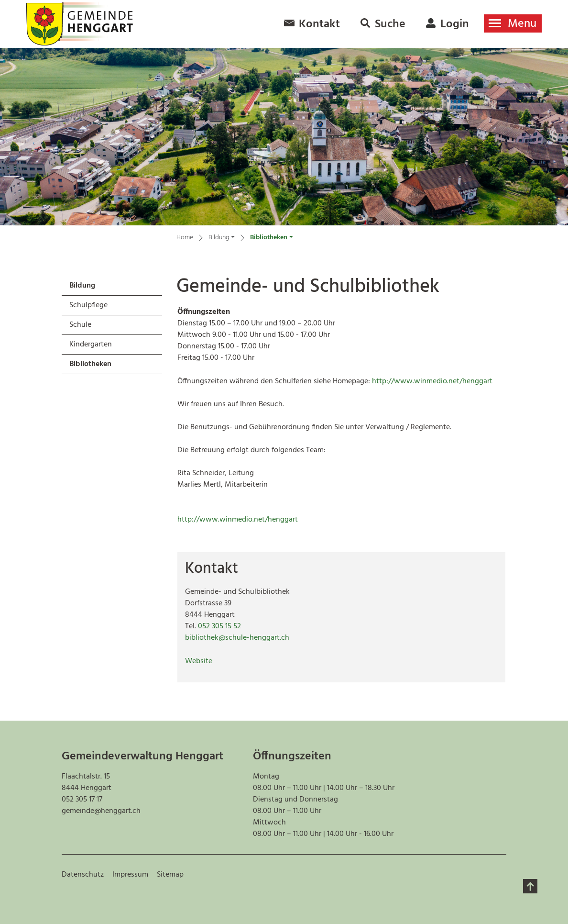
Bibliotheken (94, 366)
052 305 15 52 (219, 626)
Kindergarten (91, 345)
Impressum (130, 875)
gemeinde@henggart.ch (101, 811)
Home (185, 238)
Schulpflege (88, 305)
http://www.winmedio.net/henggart (437, 381)
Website (203, 661)
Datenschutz (83, 875)
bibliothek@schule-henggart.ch (237, 638)
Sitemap (170, 875)
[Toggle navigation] (513, 23)
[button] (222, 239)
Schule (80, 325)
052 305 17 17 (82, 800)
